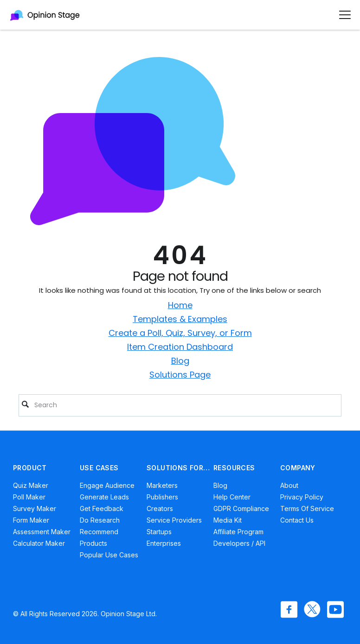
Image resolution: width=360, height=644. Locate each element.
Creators (160, 508)
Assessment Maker (42, 532)
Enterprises (164, 543)
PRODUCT (30, 468)
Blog (180, 361)
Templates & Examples (180, 319)
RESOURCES (234, 468)
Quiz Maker (31, 485)
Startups (159, 532)
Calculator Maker (39, 543)
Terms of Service (307, 508)
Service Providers (174, 520)
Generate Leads (104, 497)
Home (180, 305)
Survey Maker (35, 508)
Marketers (162, 485)
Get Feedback (102, 508)
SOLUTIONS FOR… (178, 468)
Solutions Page (180, 375)
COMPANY (298, 468)
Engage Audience (107, 485)
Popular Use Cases (109, 555)
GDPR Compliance (241, 508)
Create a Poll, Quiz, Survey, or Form (180, 333)
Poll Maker (29, 497)
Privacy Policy (302, 497)
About (289, 485)
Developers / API (239, 543)
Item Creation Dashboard (180, 347)
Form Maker (31, 520)
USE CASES (99, 468)
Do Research (100, 520)
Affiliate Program (238, 532)
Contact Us (297, 520)
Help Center (232, 497)
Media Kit (228, 520)
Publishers (162, 497)
